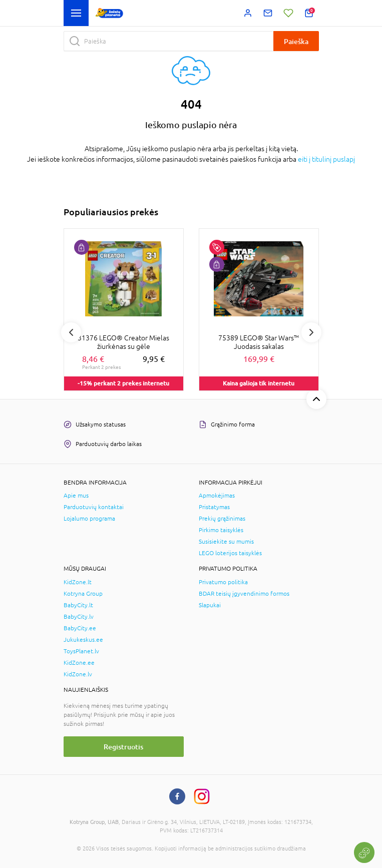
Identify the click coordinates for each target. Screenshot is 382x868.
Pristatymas (214, 507)
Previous (71, 332)
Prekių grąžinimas (222, 519)
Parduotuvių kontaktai (94, 507)
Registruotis (123, 747)
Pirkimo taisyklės (221, 530)
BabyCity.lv (79, 617)
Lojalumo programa (89, 519)
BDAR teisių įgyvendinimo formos (244, 594)
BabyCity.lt (78, 605)
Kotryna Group (83, 594)
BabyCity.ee (80, 628)
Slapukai (210, 605)
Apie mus (76, 496)
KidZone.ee (79, 663)
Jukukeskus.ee (83, 640)
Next (311, 332)
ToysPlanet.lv (81, 651)
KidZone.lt (78, 582)
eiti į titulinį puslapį (326, 159)
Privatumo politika (223, 582)
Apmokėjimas (217, 496)
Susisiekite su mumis (226, 542)
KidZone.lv (78, 674)
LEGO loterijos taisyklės (230, 553)
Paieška (296, 41)
